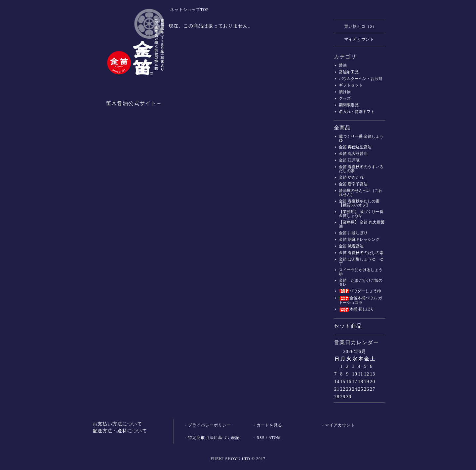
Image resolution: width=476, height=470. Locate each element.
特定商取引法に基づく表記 (214, 438)
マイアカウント (356, 39)
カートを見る (269, 425)
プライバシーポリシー (210, 425)
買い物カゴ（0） (357, 26)
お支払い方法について (117, 424)
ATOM (275, 438)
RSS (260, 438)
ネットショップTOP (189, 10)
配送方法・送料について (120, 431)
